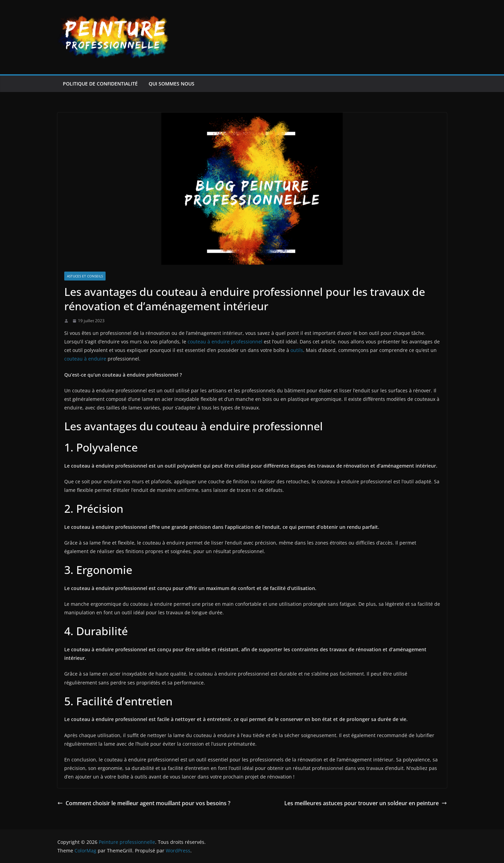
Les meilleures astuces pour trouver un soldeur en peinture (366, 803)
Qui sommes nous (172, 84)
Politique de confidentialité (100, 84)
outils (297, 350)
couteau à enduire (85, 359)
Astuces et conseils (85, 276)
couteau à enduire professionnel (225, 342)
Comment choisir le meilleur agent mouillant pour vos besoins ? (144, 803)
